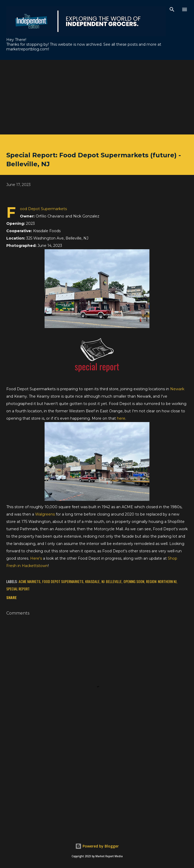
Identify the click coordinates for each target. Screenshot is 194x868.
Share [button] (12, 597)
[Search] (172, 9)
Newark (177, 389)
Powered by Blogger (97, 846)
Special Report (18, 589)
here (121, 418)
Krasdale (92, 581)
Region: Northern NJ (161, 581)
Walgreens (45, 514)
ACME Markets (29, 581)
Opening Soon (134, 581)
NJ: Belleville (112, 581)
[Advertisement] (97, 97)
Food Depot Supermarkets (63, 581)
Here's (36, 558)
